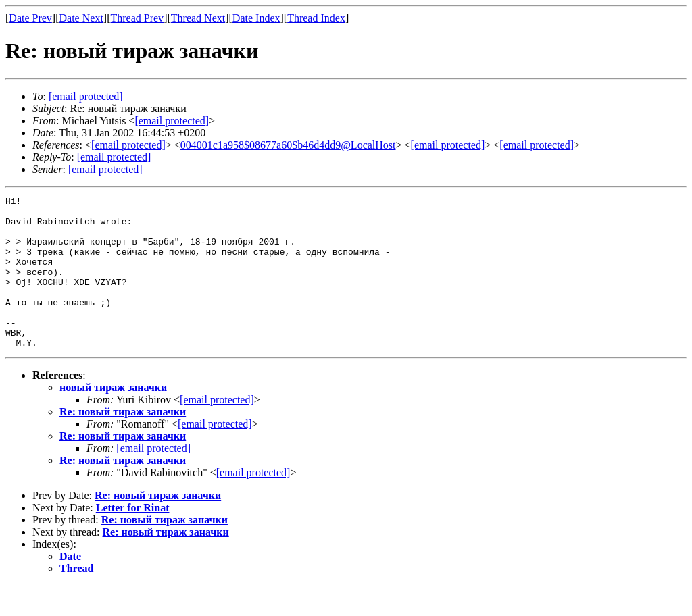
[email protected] (217, 430)
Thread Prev (137, 18)
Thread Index (316, 18)
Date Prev (30, 18)
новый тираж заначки (113, 418)
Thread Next (198, 18)
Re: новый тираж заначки (123, 442)
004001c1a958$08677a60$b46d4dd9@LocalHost (288, 145)
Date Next (81, 18)
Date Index (256, 18)
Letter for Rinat (133, 538)
